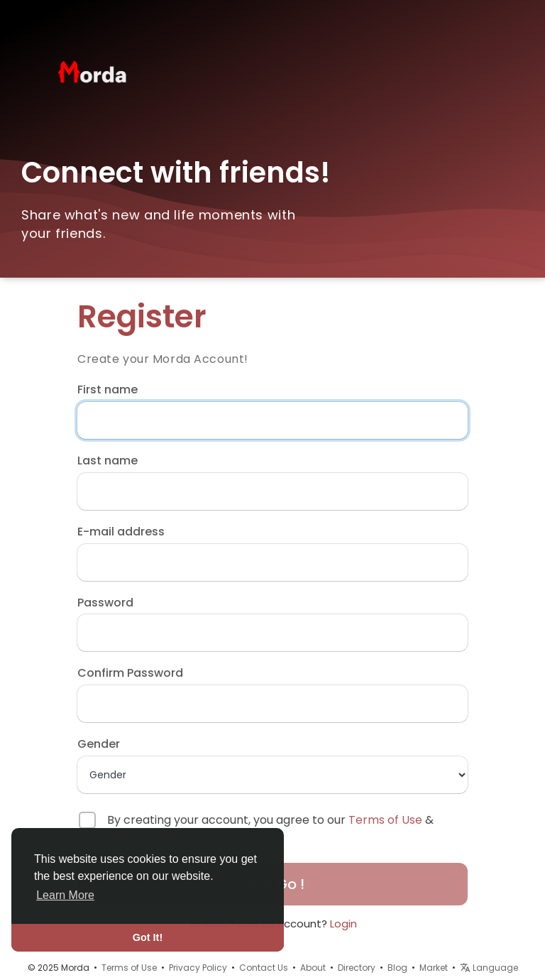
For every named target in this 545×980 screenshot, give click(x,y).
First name (108, 390)
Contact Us (264, 968)
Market (434, 968)
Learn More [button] (65, 895)
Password (105, 603)
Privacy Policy (198, 968)
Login (343, 924)
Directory (357, 968)
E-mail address (121, 532)
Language (489, 968)
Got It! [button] (148, 937)
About (313, 968)
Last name (108, 461)
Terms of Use (385, 820)
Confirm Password (130, 673)
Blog (397, 968)
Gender (99, 744)
